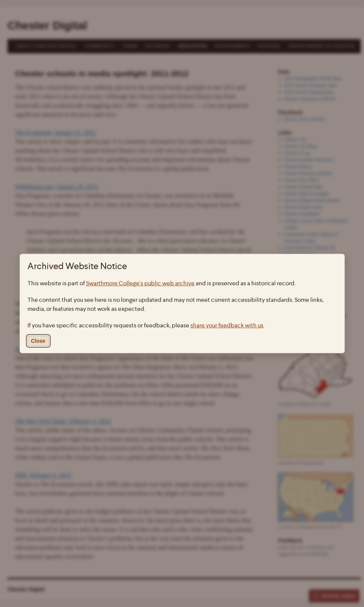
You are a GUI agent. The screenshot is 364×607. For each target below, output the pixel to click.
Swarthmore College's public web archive (140, 283)
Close (38, 341)
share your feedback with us (227, 325)
